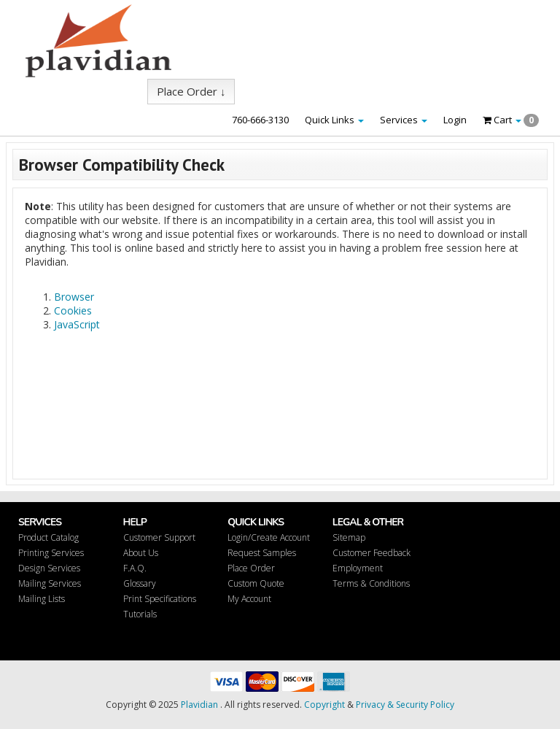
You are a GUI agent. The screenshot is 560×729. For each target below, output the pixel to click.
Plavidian (199, 705)
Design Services (49, 568)
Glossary (140, 583)
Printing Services (51, 553)
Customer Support (159, 537)
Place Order (251, 568)
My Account (249, 599)
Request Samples (262, 553)
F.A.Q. (135, 568)
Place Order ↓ (191, 91)
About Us (141, 553)
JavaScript (77, 324)
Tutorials (140, 614)
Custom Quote (256, 583)
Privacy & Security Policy (405, 705)
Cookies (73, 310)
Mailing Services (50, 583)
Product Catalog (48, 537)
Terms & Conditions (371, 583)
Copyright (324, 705)
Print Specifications (160, 599)
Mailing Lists (42, 599)
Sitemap (349, 537)
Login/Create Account (269, 537)
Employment (358, 568)
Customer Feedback (372, 553)
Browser (74, 297)
